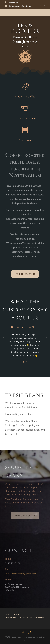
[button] (3, 338)
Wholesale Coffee (25, 97)
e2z (25, 640)
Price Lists (25, 140)
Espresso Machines (25, 118)
